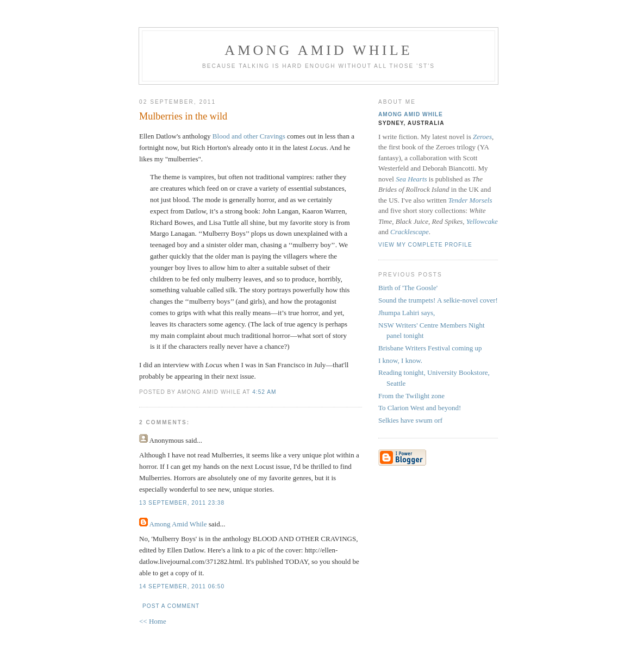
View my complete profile (425, 245)
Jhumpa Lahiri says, (407, 313)
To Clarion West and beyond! (420, 408)
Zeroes (482, 137)
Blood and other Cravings (249, 136)
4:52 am (264, 392)
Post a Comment (171, 606)
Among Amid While (318, 50)
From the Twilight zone (411, 396)
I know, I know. (400, 360)
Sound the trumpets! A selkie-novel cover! (438, 300)
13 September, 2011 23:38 (182, 503)
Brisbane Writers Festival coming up (430, 348)
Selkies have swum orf (410, 420)
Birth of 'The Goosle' (408, 288)
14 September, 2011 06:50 (182, 586)
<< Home (153, 621)
